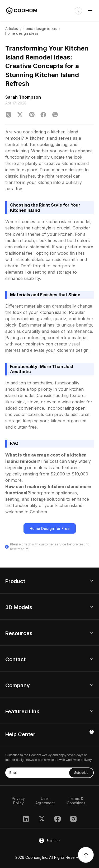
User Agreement (45, 801)
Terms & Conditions (76, 801)
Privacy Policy (18, 801)
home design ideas (40, 29)
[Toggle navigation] (90, 11)
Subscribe (81, 773)
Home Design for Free (50, 528)
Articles (12, 29)
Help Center (20, 734)
